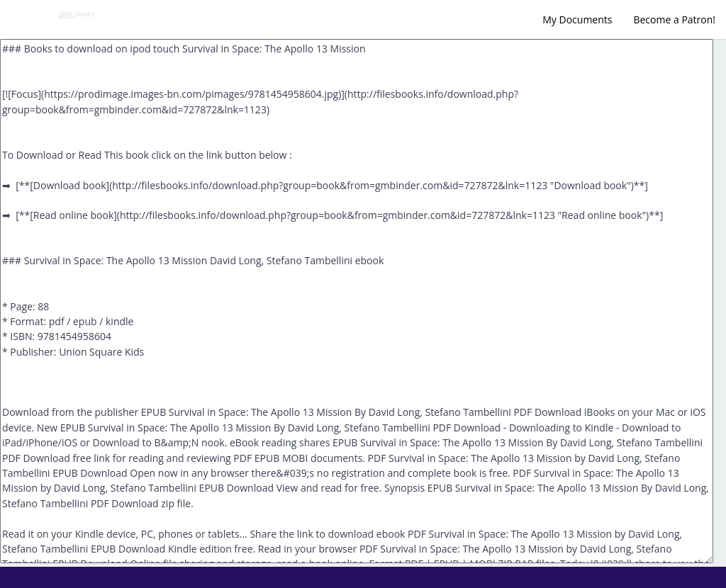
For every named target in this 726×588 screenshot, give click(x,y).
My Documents (577, 19)
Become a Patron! (674, 19)
